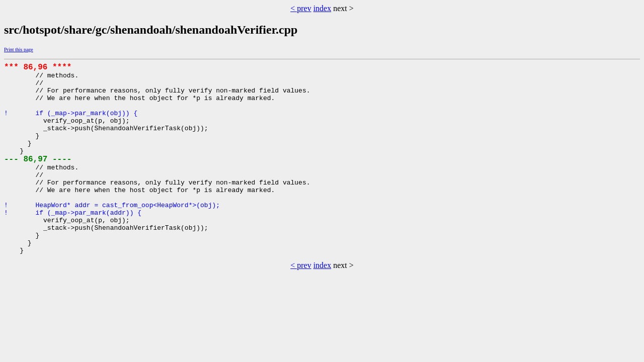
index (323, 8)
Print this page (19, 50)
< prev (301, 8)
